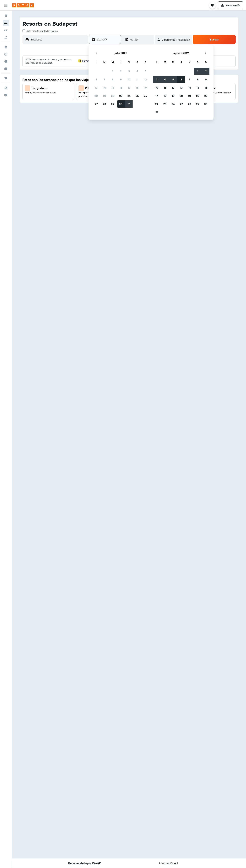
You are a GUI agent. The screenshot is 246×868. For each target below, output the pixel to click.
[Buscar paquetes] (6, 37)
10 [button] (129, 79)
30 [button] (121, 104)
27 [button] (96, 104)
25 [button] (137, 96)
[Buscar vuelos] (6, 16)
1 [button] (113, 71)
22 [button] (113, 96)
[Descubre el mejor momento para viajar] (6, 61)
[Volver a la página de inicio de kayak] (23, 5)
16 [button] (121, 88)
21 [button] (104, 96)
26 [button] (145, 96)
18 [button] (137, 88)
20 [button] (96, 96)
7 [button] (104, 79)
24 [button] (129, 96)
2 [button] (121, 71)
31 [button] (129, 104)
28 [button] (104, 104)
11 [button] (137, 79)
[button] (6, 5)
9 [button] (121, 79)
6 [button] (96, 79)
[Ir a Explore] (6, 47)
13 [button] (96, 88)
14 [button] (104, 88)
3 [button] (129, 71)
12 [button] (145, 79)
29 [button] (113, 104)
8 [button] (113, 79)
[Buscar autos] (6, 30)
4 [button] (137, 71)
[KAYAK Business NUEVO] (6, 68)
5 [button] (145, 71)
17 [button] (129, 88)
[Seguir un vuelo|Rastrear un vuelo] (6, 54)
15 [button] (113, 88)
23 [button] (121, 96)
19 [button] (145, 88)
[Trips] (6, 78)
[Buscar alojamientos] (6, 23)
